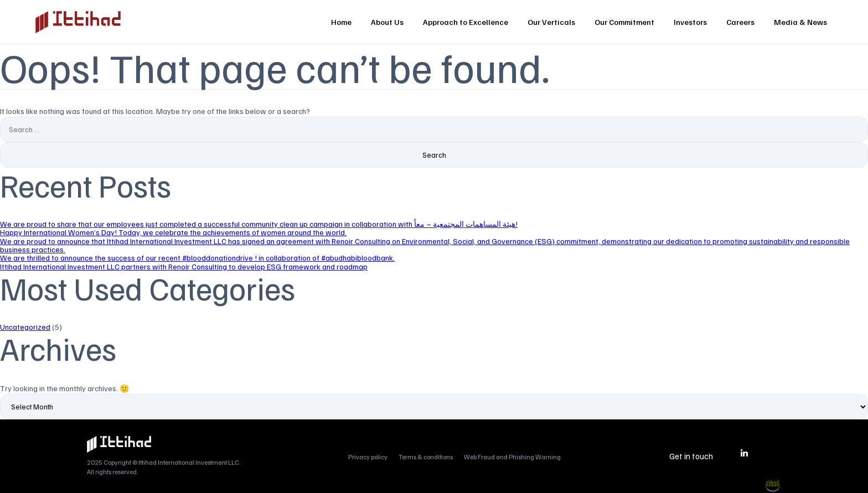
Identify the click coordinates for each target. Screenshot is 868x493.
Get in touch (691, 456)
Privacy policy (368, 457)
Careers (740, 22)
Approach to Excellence (466, 22)
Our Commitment (624, 22)
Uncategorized (25, 327)
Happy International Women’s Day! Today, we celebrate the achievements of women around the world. (173, 232)
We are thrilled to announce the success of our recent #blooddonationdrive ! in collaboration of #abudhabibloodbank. (197, 258)
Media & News (800, 22)
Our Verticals (551, 22)
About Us (387, 22)
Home (341, 22)
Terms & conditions (426, 457)
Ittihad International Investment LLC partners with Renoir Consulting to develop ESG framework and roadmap (184, 266)
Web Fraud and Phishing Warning (512, 457)
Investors (690, 22)
